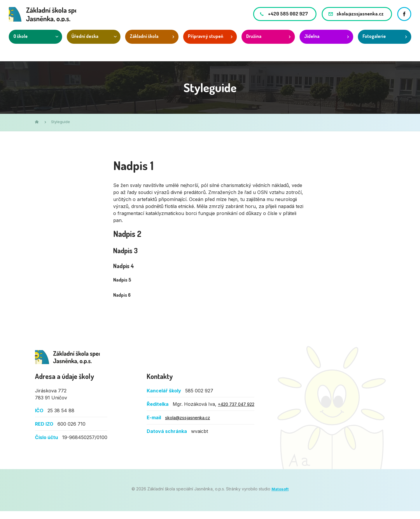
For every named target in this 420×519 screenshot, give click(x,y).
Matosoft (280, 497)
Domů (37, 122)
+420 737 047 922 (239, 412)
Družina (254, 44)
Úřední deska (85, 44)
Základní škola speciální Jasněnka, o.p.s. (80, 360)
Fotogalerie (374, 44)
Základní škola (144, 44)
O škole (21, 44)
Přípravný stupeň (205, 44)
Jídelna (312, 44)
